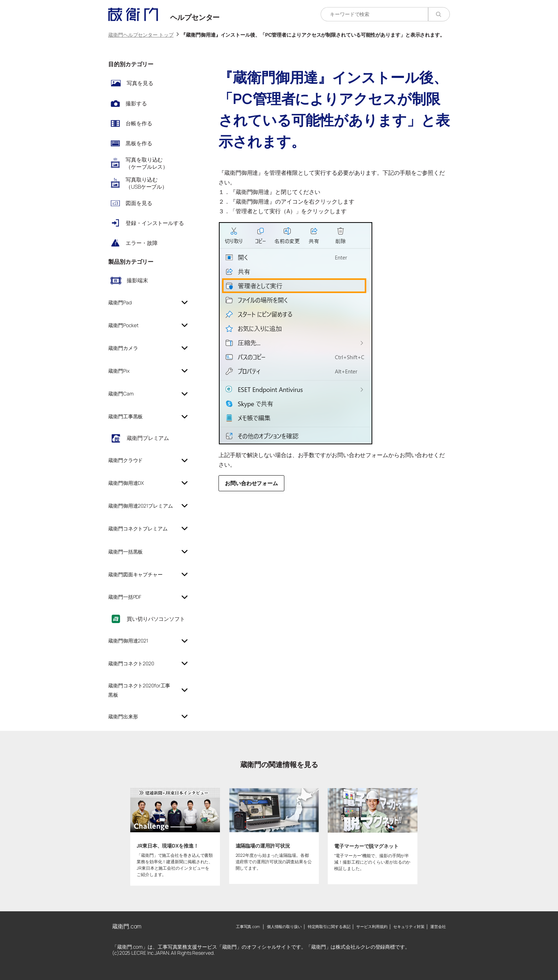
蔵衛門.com (127, 926)
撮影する (136, 103)
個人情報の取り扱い (284, 926)
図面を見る (139, 203)
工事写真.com (248, 926)
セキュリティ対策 (409, 926)
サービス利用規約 (372, 926)
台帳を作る (139, 123)
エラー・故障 (141, 243)
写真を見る (140, 83)
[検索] (439, 14)
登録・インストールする (155, 223)
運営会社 (438, 926)
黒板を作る (139, 143)
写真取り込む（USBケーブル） (146, 183)
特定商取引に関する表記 (329, 926)
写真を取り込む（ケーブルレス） (147, 163)
